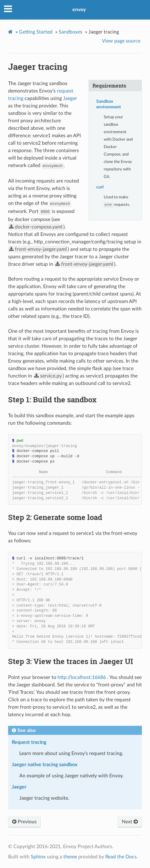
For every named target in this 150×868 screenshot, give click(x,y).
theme (70, 857)
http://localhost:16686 (82, 677)
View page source (121, 41)
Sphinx (38, 857)
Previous (24, 822)
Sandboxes (70, 32)
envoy (79, 10)
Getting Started (36, 32)
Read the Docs (121, 857)
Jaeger (70, 98)
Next (130, 822)
